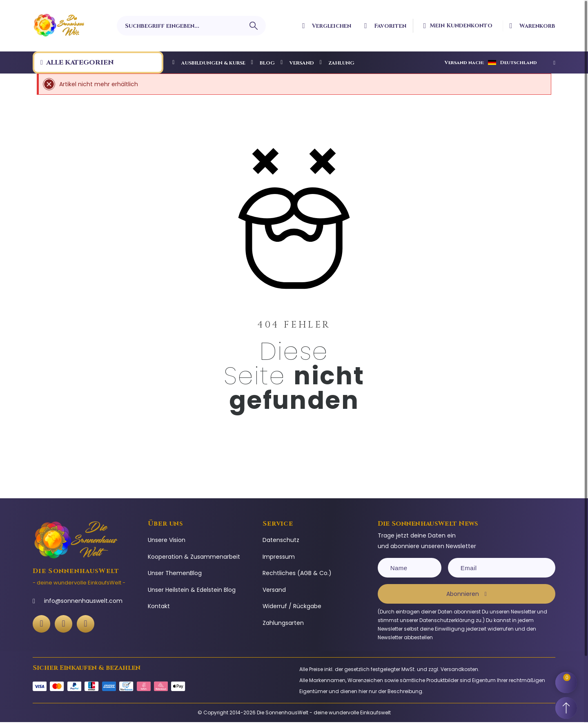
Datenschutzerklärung (447, 620)
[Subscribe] (467, 594)
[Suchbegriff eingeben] (191, 26)
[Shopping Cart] (568, 678)
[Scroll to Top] (568, 707)
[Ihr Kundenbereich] (461, 26)
